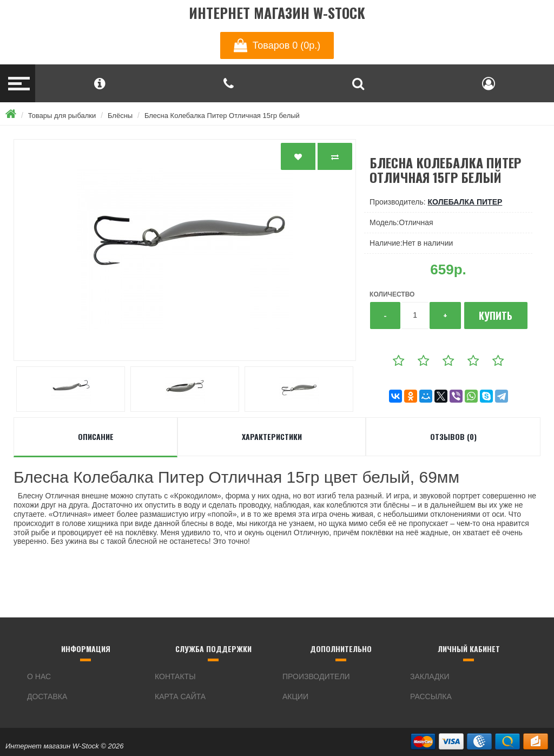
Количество (392, 294)
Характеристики (272, 436)
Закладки (430, 676)
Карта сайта (180, 696)
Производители (316, 676)
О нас (39, 676)
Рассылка (431, 696)
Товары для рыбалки (62, 116)
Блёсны (120, 116)
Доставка (47, 696)
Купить (496, 315)
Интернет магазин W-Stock (277, 13)
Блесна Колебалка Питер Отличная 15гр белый (222, 116)
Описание (96, 436)
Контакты (175, 676)
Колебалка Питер (465, 202)
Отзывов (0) (453, 436)
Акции (295, 696)
